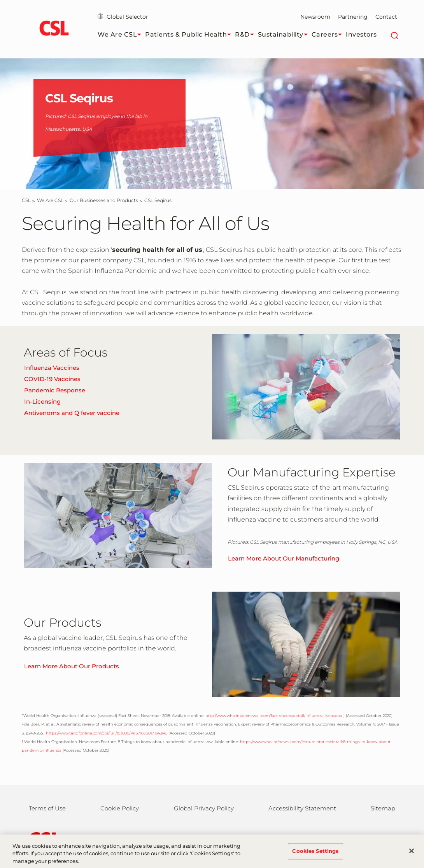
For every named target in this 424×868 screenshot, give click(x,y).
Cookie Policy (120, 808)
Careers (329, 35)
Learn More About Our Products (72, 666)
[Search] (394, 35)
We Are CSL (121, 35)
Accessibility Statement (302, 808)
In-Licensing (42, 401)
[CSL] (26, 200)
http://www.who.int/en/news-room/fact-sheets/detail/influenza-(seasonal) (275, 716)
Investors (361, 34)
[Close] (412, 856)
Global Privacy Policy (204, 808)
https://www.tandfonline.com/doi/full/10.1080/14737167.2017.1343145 (106, 733)
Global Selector (123, 17)
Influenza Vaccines (52, 368)
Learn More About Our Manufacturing (284, 558)
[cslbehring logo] (54, 29)
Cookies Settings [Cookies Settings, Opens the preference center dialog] (315, 856)
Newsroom (315, 17)
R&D (246, 35)
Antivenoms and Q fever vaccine (72, 413)
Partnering (353, 17)
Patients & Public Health (190, 35)
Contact (386, 17)
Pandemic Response (55, 390)
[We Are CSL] (50, 200)
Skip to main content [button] (0, 0)
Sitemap (383, 808)
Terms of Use (47, 808)
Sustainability (285, 35)
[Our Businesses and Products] (104, 200)
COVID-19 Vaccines (52, 379)
